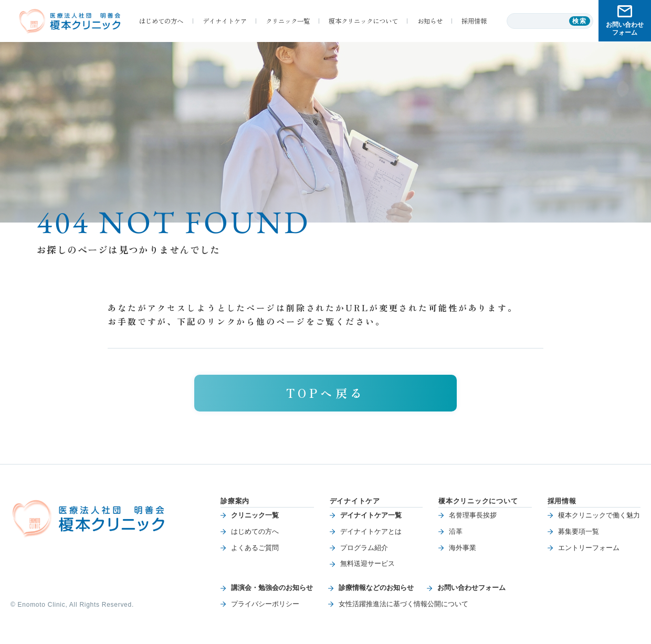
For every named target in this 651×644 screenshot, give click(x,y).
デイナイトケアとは (371, 531)
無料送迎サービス (367, 563)
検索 (580, 21)
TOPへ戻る (325, 393)
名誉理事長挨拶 (473, 515)
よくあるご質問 (255, 548)
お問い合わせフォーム (471, 588)
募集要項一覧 (579, 531)
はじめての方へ (255, 531)
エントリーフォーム (589, 548)
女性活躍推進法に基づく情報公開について (403, 604)
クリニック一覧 (255, 515)
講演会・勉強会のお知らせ (272, 588)
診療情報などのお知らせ (376, 588)
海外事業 (463, 548)
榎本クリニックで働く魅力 (599, 515)
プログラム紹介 (364, 548)
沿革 (456, 531)
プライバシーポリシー (265, 604)
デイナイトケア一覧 (371, 515)
